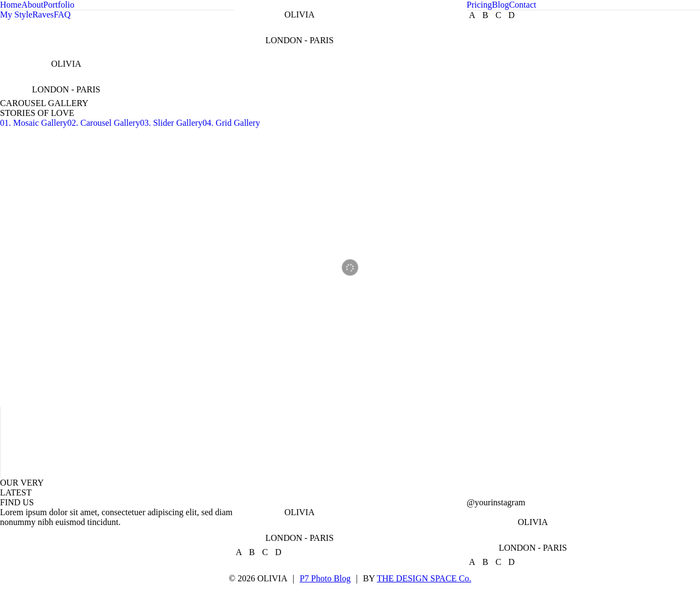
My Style (16, 14)
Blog (501, 5)
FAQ (62, 14)
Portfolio (59, 5)
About (32, 5)
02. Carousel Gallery (104, 123)
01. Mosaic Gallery (34, 123)
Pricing (479, 5)
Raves (43, 14)
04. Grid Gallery (231, 123)
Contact (523, 5)
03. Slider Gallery (171, 123)
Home (11, 5)
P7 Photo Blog (325, 578)
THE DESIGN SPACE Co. (424, 578)
